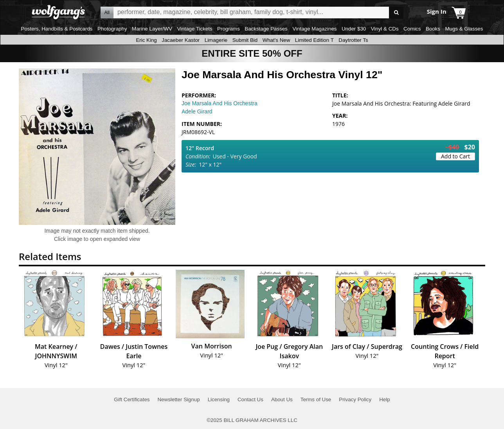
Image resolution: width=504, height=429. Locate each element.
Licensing (219, 399)
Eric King (146, 40)
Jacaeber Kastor (181, 40)
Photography (112, 29)
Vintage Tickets (194, 29)
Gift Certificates (132, 399)
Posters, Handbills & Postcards (57, 29)
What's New (276, 40)
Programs (229, 29)
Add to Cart (455, 156)
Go (396, 13)
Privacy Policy (355, 399)
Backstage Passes (266, 29)
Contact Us (250, 399)
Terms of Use (316, 399)
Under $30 (354, 29)
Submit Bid (245, 40)
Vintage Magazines (314, 29)
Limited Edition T (314, 40)
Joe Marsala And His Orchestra (220, 103)
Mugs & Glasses (464, 29)
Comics (412, 29)
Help (384, 399)
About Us (282, 399)
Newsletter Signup (178, 399)
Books (433, 29)
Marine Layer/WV (152, 29)
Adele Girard (197, 111)
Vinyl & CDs (385, 29)
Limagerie (216, 40)
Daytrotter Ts (353, 40)
